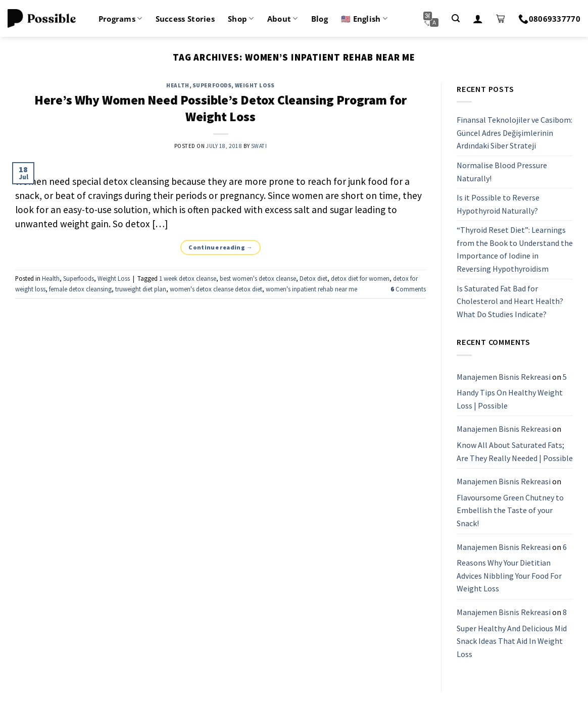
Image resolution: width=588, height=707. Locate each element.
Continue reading (220, 247)
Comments (408, 289)
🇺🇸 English (364, 19)
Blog (320, 19)
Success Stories (185, 19)
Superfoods (212, 85)
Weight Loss (255, 85)
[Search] (456, 18)
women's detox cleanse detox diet (216, 289)
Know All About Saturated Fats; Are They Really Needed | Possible (515, 451)
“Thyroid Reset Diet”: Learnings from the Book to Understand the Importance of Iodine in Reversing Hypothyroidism (515, 250)
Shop (241, 19)
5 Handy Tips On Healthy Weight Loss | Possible (512, 391)
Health (178, 85)
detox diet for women (360, 278)
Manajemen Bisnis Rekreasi (504, 377)
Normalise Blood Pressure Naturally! (502, 172)
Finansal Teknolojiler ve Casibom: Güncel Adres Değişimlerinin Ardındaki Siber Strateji (514, 133)
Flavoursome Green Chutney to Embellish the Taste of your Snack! (510, 510)
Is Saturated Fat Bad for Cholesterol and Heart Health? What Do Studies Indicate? (510, 301)
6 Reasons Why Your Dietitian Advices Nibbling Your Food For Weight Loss (512, 568)
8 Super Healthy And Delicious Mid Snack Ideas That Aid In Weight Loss (512, 633)
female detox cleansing (80, 289)
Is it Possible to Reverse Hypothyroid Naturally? (498, 204)
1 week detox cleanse (188, 278)
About (283, 19)
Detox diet (313, 278)
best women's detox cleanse (258, 278)
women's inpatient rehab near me (311, 289)
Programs (120, 19)
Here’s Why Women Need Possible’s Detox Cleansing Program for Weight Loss (220, 108)
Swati (259, 146)
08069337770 (549, 19)
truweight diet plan (141, 289)
